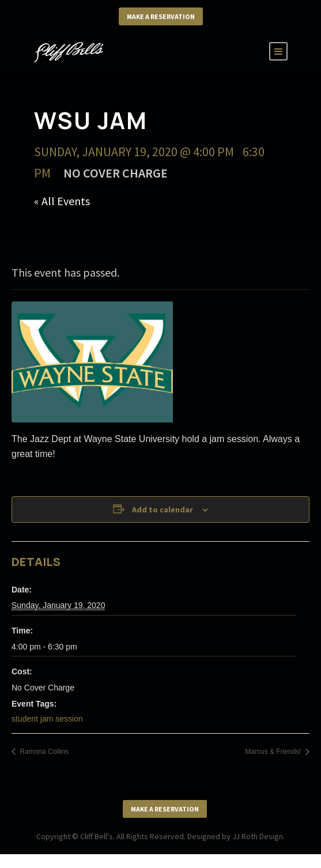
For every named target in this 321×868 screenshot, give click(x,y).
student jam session (47, 719)
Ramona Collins (43, 752)
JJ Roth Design (258, 836)
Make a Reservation (161, 16)
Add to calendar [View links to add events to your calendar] (163, 510)
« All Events (62, 201)
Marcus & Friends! (274, 752)
